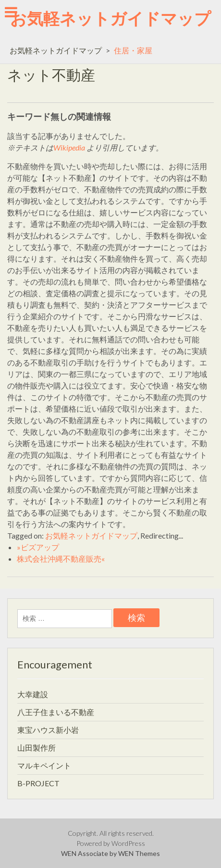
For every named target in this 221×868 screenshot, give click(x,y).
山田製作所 (37, 748)
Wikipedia (69, 147)
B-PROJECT (38, 783)
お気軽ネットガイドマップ (110, 18)
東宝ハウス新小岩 (48, 730)
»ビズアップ (38, 547)
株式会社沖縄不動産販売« (61, 559)
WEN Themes (139, 853)
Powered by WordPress (111, 843)
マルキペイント (44, 765)
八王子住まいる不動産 (56, 712)
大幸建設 (33, 694)
